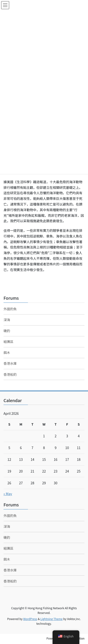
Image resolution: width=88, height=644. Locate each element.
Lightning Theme (52, 619)
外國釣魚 (10, 309)
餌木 (7, 353)
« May (8, 494)
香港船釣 (10, 374)
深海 (7, 320)
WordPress (30, 619)
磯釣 (7, 331)
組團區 (8, 341)
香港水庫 (10, 363)
